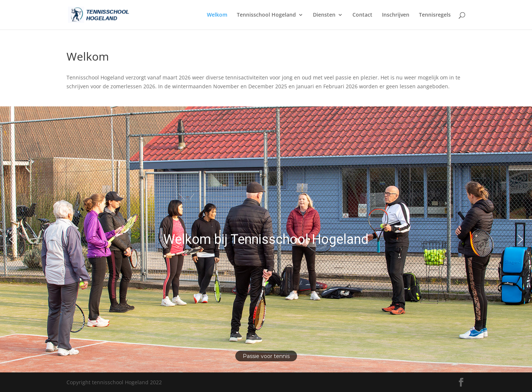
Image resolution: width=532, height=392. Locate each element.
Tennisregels (435, 15)
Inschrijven (396, 15)
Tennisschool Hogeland (266, 15)
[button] (11, 239)
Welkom (217, 15)
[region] (266, 239)
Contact (362, 15)
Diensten (324, 15)
